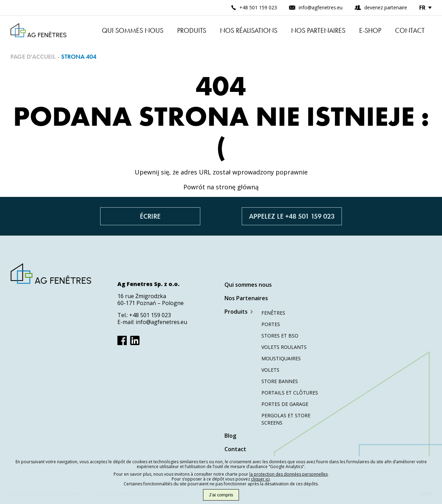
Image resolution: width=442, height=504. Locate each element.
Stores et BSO (280, 336)
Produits (192, 30)
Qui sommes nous (133, 30)
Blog (230, 436)
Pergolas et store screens (286, 419)
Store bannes (280, 381)
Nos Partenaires (318, 30)
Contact (410, 30)
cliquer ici (260, 479)
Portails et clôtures (290, 393)
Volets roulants (284, 347)
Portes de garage (285, 404)
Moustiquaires (281, 358)
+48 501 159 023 (150, 315)
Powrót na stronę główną (221, 187)
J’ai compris (221, 495)
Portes (271, 324)
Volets (270, 370)
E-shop (370, 30)
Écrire (150, 216)
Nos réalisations (249, 30)
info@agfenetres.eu (161, 322)
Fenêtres (273, 313)
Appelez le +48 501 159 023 (292, 216)
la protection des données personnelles (289, 474)
